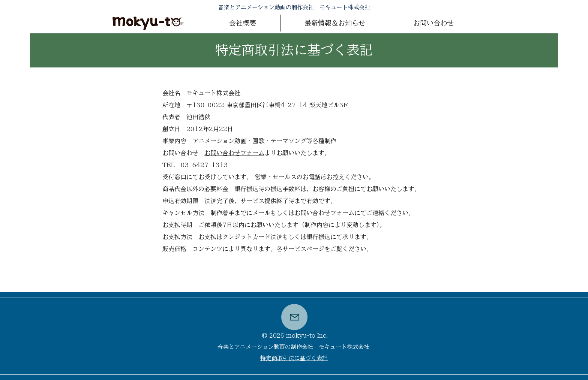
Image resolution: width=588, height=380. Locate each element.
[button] (433, 23)
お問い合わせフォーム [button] (234, 153)
